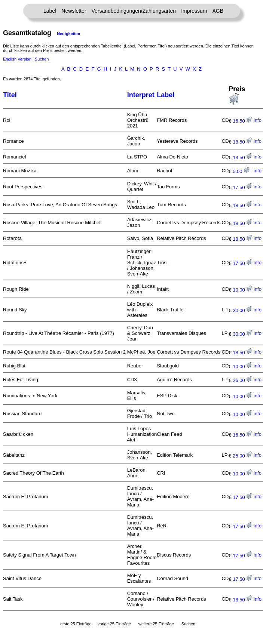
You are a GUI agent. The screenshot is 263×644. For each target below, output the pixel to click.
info (258, 120)
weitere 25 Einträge (156, 624)
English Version (17, 59)
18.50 (242, 142)
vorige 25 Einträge (114, 624)
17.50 (242, 187)
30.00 (242, 310)
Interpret (141, 95)
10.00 (242, 290)
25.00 (242, 456)
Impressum (194, 11)
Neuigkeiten (68, 34)
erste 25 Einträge (76, 624)
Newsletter (74, 11)
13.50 (242, 158)
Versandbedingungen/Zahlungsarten (134, 11)
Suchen (42, 59)
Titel (10, 95)
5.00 (241, 171)
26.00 (242, 380)
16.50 (242, 121)
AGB (218, 11)
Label (50, 11)
